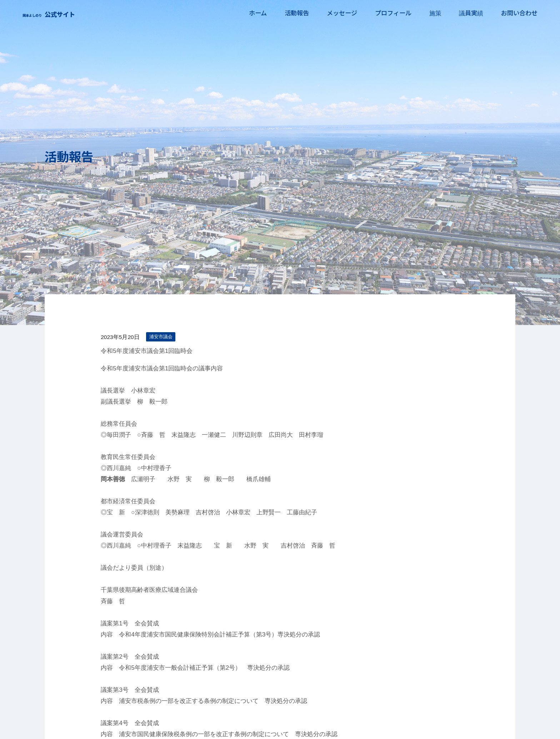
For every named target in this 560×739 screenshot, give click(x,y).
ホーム (251, 13)
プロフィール (390, 13)
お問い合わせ (519, 13)
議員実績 (470, 13)
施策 (433, 13)
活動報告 (291, 13)
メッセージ (337, 13)
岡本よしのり (69, 13)
